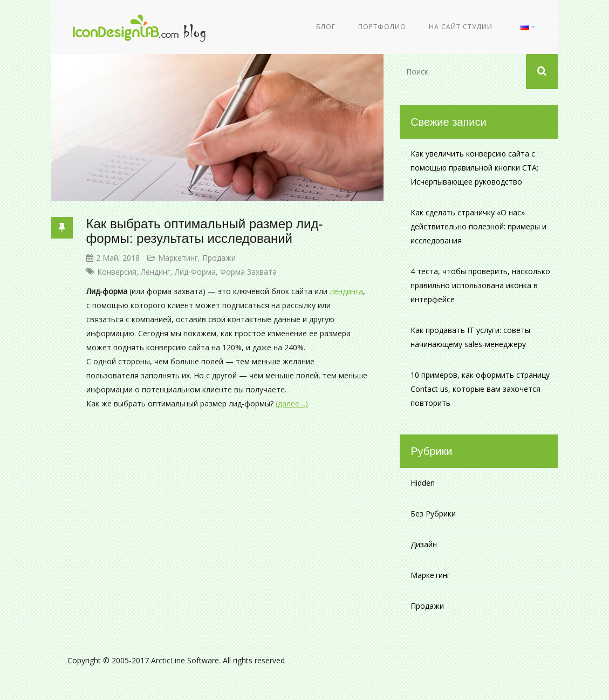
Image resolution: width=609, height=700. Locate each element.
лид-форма (195, 272)
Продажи (219, 258)
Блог (326, 27)
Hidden (423, 483)
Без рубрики (433, 514)
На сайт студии (461, 27)
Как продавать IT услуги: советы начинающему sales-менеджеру (470, 337)
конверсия (117, 272)
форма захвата (248, 272)
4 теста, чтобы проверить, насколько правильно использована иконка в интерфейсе (480, 285)
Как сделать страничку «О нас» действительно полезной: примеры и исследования (478, 226)
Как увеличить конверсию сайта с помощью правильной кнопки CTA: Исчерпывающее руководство (474, 168)
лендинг (156, 272)
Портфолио (382, 27)
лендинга (346, 291)
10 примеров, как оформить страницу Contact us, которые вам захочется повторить (480, 389)
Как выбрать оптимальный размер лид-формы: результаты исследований (205, 231)
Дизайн (424, 544)
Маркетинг (178, 258)
